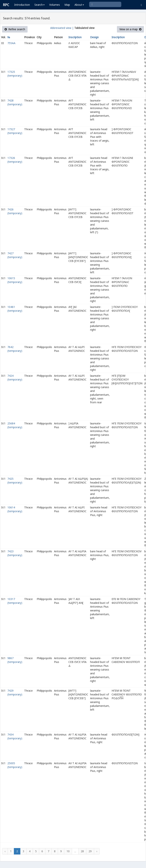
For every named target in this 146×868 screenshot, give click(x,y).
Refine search (15, 29)
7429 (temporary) (15, 692)
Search (40, 5)
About (79, 5)
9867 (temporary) (15, 660)
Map (67, 5)
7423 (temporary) (15, 553)
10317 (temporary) (15, 601)
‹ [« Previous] (5, 851)
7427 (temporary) (15, 255)
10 (68, 851)
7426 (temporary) (15, 211)
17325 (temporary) (15, 74)
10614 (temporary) (15, 509)
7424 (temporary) (15, 378)
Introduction (22, 5)
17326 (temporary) (15, 160)
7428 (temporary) (15, 102)
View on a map (130, 29)
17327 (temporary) (15, 131)
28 (82, 851)
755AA (11, 43)
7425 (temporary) (15, 481)
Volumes (55, 5)
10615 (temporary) (15, 280)
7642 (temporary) (15, 349)
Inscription (75, 37)
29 (90, 851)
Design (94, 37)
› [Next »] (97, 851)
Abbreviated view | (62, 28)
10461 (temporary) (15, 309)
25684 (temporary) (15, 425)
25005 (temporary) (15, 765)
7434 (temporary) (15, 736)
